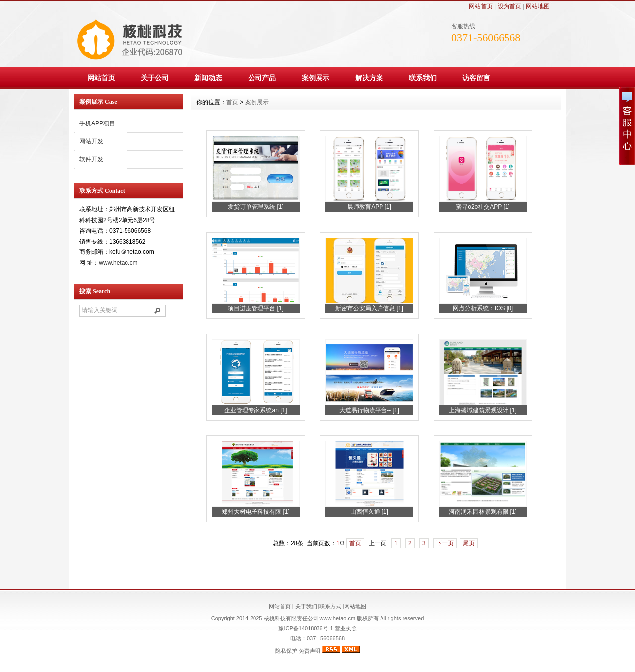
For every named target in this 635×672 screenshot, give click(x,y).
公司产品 (262, 78)
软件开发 (91, 159)
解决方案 (369, 78)
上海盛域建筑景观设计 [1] (483, 410)
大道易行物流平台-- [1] (369, 410)
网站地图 (538, 6)
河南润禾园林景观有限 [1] (483, 512)
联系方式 (330, 606)
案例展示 (316, 78)
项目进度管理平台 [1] (256, 308)
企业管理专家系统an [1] (255, 410)
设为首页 (509, 6)
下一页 (445, 543)
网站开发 (91, 141)
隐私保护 (286, 651)
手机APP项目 (97, 123)
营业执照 (345, 628)
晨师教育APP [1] (369, 207)
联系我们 (423, 78)
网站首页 (481, 6)
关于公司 (155, 78)
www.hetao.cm (118, 263)
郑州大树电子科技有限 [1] (256, 512)
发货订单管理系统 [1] (256, 207)
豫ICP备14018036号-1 (306, 628)
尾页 (469, 543)
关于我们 (306, 606)
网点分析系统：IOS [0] (483, 308)
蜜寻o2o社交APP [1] (483, 207)
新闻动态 (208, 78)
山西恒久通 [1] (369, 512)
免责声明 (310, 651)
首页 (232, 102)
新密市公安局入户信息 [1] (369, 308)
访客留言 (476, 78)
